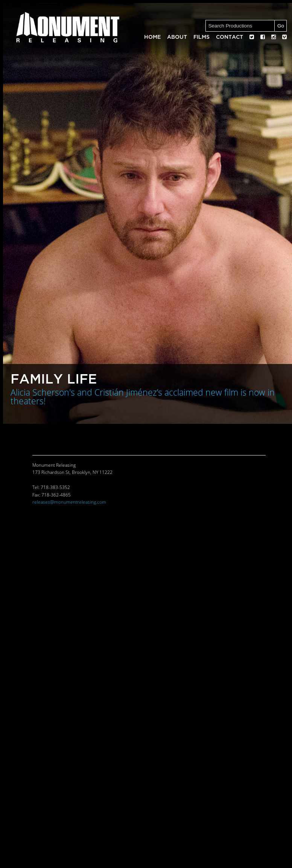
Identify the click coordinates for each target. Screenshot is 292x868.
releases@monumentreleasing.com (69, 502)
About (177, 37)
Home (152, 37)
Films (202, 37)
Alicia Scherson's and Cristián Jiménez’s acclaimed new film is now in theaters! (143, 397)
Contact (230, 37)
